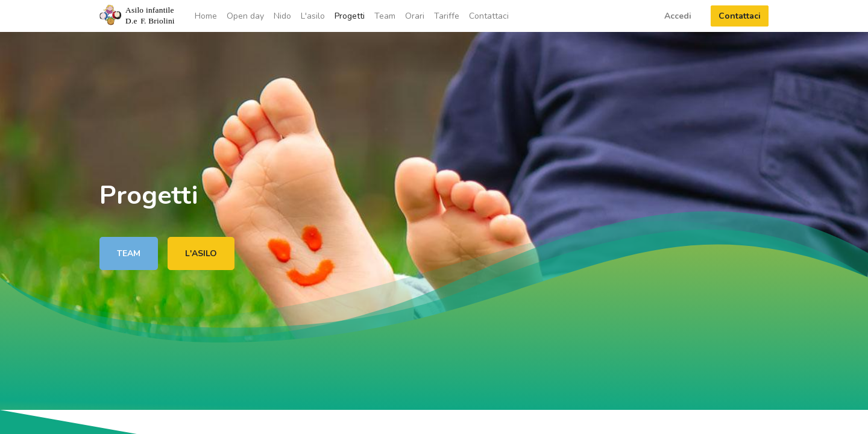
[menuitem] (206, 16)
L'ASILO (201, 253)
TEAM (129, 253)
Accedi (678, 16)
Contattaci (740, 16)
